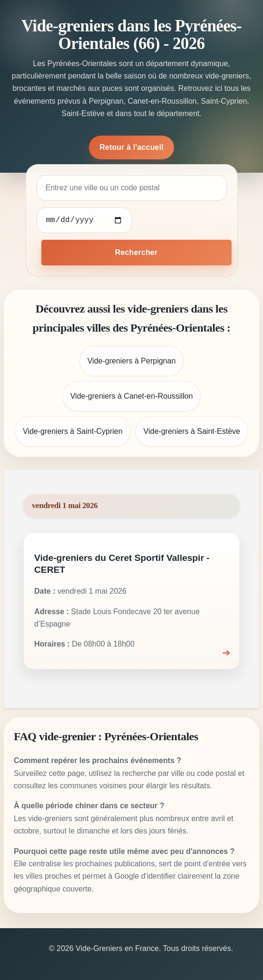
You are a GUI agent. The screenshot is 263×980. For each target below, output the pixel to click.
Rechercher (136, 252)
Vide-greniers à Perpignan (132, 361)
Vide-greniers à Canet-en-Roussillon (132, 396)
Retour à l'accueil (131, 147)
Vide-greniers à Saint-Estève (192, 431)
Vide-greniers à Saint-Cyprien (73, 431)
